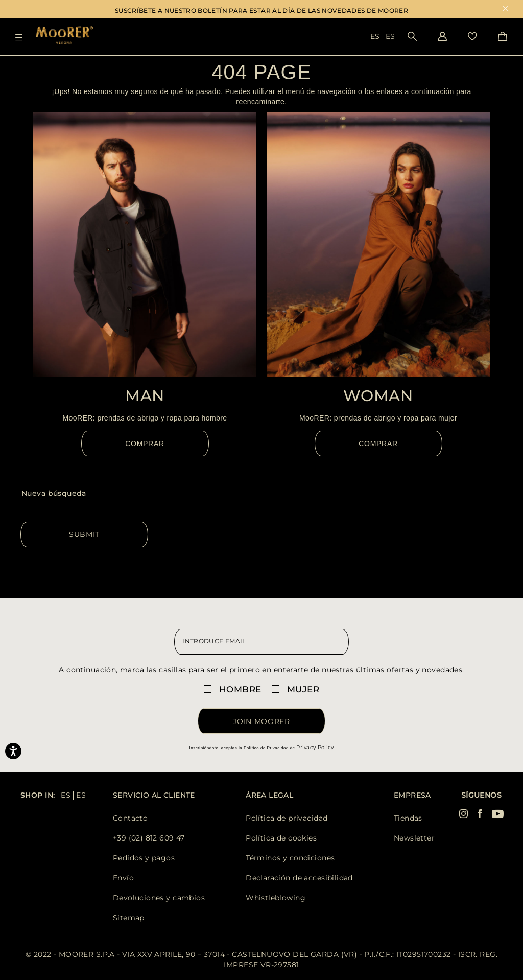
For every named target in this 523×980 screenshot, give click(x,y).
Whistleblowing (276, 898)
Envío (123, 878)
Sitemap (129, 918)
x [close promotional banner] (505, 9)
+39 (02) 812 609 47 (149, 838)
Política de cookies (281, 838)
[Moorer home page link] (64, 36)
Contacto (130, 818)
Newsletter (414, 838)
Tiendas (408, 818)
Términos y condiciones (290, 858)
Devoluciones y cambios (159, 898)
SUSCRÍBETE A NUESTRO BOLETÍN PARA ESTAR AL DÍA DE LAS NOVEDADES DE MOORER (261, 10)
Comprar (145, 444)
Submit (84, 534)
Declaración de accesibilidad (299, 878)
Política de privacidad (287, 818)
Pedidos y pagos (144, 858)
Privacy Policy (315, 747)
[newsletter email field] (261, 642)
